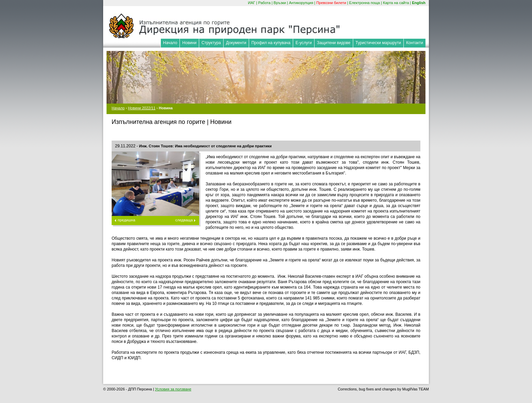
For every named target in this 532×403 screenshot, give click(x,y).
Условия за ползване (173, 389)
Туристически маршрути (378, 43)
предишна (127, 220)
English (419, 3)
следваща (184, 220)
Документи (236, 43)
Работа (264, 3)
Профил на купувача (271, 43)
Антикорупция (301, 3)
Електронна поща (365, 3)
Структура (211, 43)
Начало (170, 43)
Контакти (415, 43)
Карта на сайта (396, 3)
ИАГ (252, 3)
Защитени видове (334, 43)
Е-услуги (304, 43)
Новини (189, 43)
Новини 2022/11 (142, 108)
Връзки (280, 3)
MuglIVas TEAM (416, 389)
